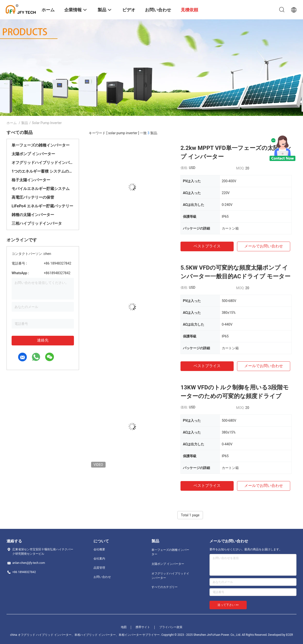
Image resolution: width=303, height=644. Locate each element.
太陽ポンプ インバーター (33, 154)
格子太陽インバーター (31, 180)
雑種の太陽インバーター (33, 215)
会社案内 (99, 559)
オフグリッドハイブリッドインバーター (43, 163)
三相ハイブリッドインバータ (37, 223)
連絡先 (43, 340)
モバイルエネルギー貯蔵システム (41, 189)
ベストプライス (207, 246)
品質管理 (99, 568)
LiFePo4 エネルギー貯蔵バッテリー (42, 206)
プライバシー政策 (171, 627)
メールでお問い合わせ (264, 246)
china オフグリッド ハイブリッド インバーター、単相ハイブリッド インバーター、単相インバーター (76, 635)
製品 (25, 123)
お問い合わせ (102, 577)
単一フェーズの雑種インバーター (41, 145)
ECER (290, 635)
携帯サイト (143, 627)
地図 (124, 627)
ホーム (12, 123)
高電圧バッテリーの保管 (33, 197)
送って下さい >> (228, 605)
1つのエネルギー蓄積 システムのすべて (43, 171)
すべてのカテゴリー (165, 587)
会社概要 (99, 549)
